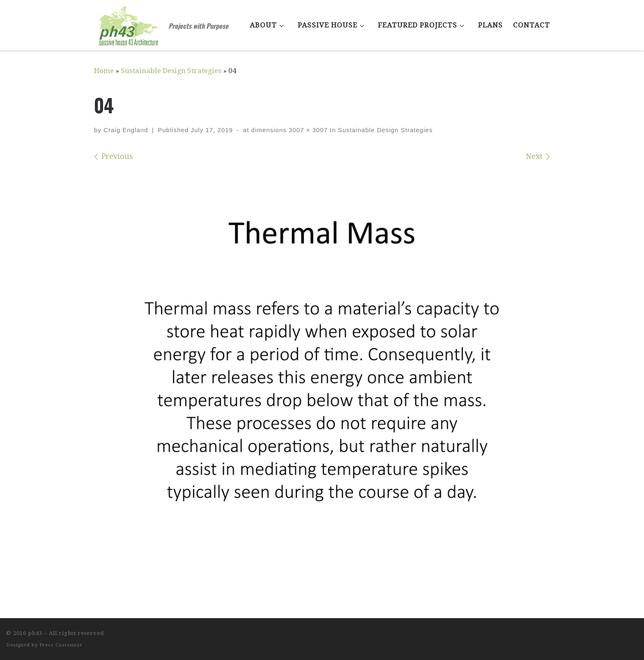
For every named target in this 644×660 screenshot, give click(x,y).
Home (104, 71)
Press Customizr (61, 645)
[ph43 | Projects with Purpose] (130, 22)
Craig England (126, 130)
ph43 (35, 633)
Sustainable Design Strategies (171, 71)
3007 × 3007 (307, 130)
